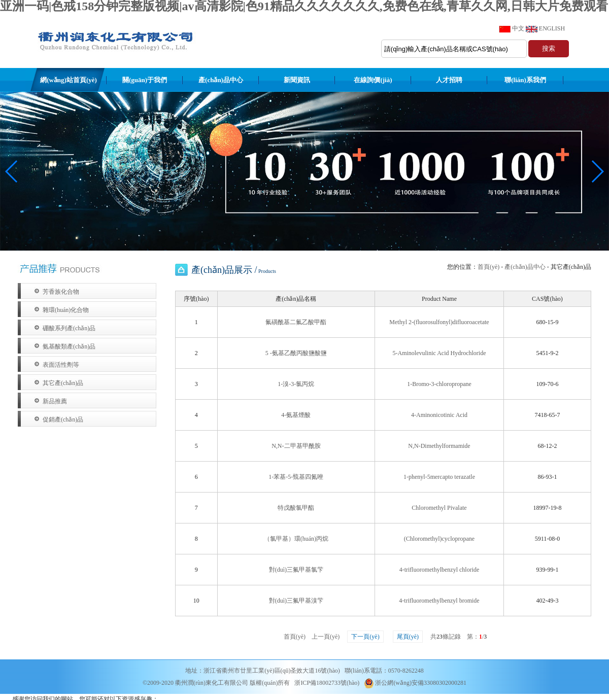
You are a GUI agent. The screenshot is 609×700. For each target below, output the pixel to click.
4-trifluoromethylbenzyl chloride (439, 570)
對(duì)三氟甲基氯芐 (296, 570)
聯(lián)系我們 (525, 80)
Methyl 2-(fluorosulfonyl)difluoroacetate (439, 322)
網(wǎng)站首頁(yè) (69, 80)
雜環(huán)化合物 (66, 310)
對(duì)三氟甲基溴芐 (296, 601)
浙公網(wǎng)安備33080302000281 (415, 683)
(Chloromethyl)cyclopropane (439, 539)
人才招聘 (449, 80)
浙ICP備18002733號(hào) (327, 683)
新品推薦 (55, 401)
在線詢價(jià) (373, 80)
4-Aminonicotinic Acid (439, 415)
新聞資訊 (297, 80)
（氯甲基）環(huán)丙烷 (296, 539)
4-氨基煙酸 (296, 415)
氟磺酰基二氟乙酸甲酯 (296, 322)
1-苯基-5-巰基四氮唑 (296, 477)
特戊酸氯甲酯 (296, 508)
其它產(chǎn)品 (63, 383)
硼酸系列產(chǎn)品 (69, 328)
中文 (518, 28)
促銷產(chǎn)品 (63, 419)
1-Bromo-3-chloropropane (439, 384)
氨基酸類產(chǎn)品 (69, 346)
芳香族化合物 (61, 292)
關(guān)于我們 (145, 80)
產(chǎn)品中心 (221, 80)
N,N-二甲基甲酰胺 (296, 446)
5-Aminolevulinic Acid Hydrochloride (439, 353)
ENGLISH (552, 28)
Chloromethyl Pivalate (439, 508)
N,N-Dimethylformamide (439, 446)
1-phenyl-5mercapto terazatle (439, 477)
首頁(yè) (488, 267)
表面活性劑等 (61, 365)
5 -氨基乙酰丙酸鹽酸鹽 (296, 353)
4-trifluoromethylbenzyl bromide (439, 601)
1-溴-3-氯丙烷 (296, 384)
